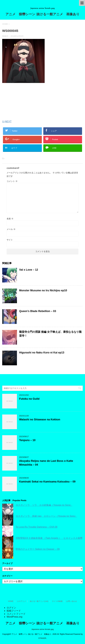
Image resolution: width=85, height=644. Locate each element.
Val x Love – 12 (29, 270)
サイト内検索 (57, 601)
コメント (12, 181)
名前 (10, 219)
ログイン (11, 608)
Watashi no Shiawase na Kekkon (40, 419)
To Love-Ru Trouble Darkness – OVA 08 (36, 527)
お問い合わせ (72, 601)
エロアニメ (22, 601)
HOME (11, 601)
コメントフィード (16, 614)
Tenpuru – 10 (27, 440)
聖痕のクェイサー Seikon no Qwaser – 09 (38, 549)
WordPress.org (14, 617)
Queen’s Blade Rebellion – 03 (38, 311)
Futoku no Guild (29, 399)
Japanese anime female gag (42, 629)
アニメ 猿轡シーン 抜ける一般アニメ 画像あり (42, 14)
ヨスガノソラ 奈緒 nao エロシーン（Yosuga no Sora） (46, 516)
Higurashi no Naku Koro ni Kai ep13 (42, 353)
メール (11, 229)
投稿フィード (14, 611)
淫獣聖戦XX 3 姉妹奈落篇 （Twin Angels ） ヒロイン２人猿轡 (49, 538)
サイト (10, 240)
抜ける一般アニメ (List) (39, 601)
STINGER (42, 638)
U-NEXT (7, 122)
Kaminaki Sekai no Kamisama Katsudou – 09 (47, 482)
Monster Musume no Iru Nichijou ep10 (43, 290)
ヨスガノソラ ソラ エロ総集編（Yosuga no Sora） (44, 505)
